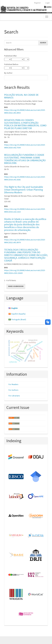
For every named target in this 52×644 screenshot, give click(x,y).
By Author (8, 73)
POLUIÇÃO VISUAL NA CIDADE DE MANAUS (21, 96)
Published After (10, 56)
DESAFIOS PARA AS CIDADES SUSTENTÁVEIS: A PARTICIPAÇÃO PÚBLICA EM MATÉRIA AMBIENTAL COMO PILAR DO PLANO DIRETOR (25, 124)
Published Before (11, 64)
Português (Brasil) (19, 319)
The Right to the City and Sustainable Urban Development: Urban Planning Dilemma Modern (24, 190)
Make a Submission (16, 286)
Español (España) (18, 314)
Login (47, 3)
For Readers (13, 384)
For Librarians (14, 396)
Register (37, 3)
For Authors (13, 390)
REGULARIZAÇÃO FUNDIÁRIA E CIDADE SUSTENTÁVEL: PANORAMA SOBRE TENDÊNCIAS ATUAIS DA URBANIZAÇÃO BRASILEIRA (25, 159)
